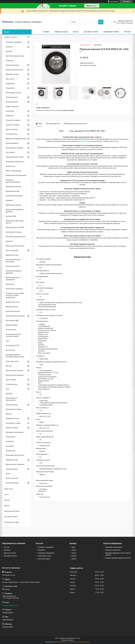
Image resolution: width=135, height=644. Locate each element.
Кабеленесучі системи (13, 205)
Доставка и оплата (11, 517)
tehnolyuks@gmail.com (10, 606)
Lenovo (74, 550)
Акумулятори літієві (13, 191)
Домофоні (9, 200)
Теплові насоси (11, 330)
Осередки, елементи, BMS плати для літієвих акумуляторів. (15, 295)
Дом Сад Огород (12, 405)
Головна (46, 32)
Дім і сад (9, 366)
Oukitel (74, 559)
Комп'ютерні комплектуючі (15, 162)
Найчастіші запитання (12, 511)
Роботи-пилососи (12, 478)
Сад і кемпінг (10, 152)
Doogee (74, 556)
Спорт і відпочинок (12, 361)
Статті (6, 495)
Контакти (127, 32)
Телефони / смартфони (14, 42)
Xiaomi (74, 553)
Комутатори (10, 284)
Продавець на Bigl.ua (68, 640)
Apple (73, 547)
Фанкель (9, 414)
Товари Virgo (10, 84)
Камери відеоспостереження (16, 175)
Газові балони (10, 437)
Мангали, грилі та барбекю (15, 464)
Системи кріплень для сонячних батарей (13, 335)
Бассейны (9, 393)
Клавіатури (10, 116)
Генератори (10, 441)
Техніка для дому (12, 97)
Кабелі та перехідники (13, 171)
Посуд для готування (13, 120)
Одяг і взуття (10, 79)
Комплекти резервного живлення (14, 272)
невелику (83, 141)
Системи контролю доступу (15, 316)
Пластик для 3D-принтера (15, 375)
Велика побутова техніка (14, 70)
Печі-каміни (10, 446)
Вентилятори (10, 350)
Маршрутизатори (12, 307)
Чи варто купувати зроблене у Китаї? (118, 558)
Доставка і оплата (10, 556)
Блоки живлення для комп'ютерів (13, 261)
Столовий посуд (11, 134)
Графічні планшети (12, 107)
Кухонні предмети (12, 143)
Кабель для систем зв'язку (15, 246)
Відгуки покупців (10, 553)
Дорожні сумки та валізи (14, 371)
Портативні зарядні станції (15, 56)
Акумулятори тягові (13, 302)
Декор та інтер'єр (12, 129)
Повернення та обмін (111, 32)
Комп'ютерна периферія (14, 289)
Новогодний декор (12, 483)
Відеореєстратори (12, 255)
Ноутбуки (9, 51)
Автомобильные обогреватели (11, 399)
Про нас (76, 32)
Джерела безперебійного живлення (15, 211)
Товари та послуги (61, 32)
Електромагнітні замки (14, 232)
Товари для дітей (12, 460)
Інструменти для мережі (14, 196)
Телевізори (10, 61)
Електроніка (10, 111)
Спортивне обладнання (46, 553)
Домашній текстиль (13, 418)
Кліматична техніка (12, 65)
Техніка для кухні (12, 384)
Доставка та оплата (91, 32)
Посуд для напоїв (12, 102)
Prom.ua (78, 638)
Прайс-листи (9, 489)
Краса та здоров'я (12, 250)
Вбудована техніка (12, 74)
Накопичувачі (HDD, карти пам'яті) (15, 222)
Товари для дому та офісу (15, 157)
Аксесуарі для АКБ (12, 320)
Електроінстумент (44, 559)
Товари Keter (10, 88)
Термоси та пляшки (12, 125)
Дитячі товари (11, 380)
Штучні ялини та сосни (13, 93)
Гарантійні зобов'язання (114, 547)
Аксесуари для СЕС (12, 345)
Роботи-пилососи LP (13, 266)
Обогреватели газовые (14, 409)
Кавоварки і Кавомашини (15, 432)
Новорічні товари (12, 428)
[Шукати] (101, 22)
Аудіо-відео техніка (45, 556)
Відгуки (7, 506)
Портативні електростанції (15, 455)
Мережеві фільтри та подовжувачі (13, 279)
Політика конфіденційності (82, 642)
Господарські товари (13, 423)
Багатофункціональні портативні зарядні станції (15, 356)
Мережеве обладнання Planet (16, 139)
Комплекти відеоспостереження (13, 181)
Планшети (9, 47)
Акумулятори (10, 166)
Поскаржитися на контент (65, 642)
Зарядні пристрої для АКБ (15, 227)
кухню (89, 141)
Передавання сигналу (13, 187)
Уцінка (8, 474)
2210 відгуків (114, 1)
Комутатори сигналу (13, 311)
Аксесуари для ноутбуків (14, 148)
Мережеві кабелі (12, 325)
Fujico (8, 341)
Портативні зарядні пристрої (16, 237)
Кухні (7, 389)
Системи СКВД (11, 216)
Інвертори (9, 241)
